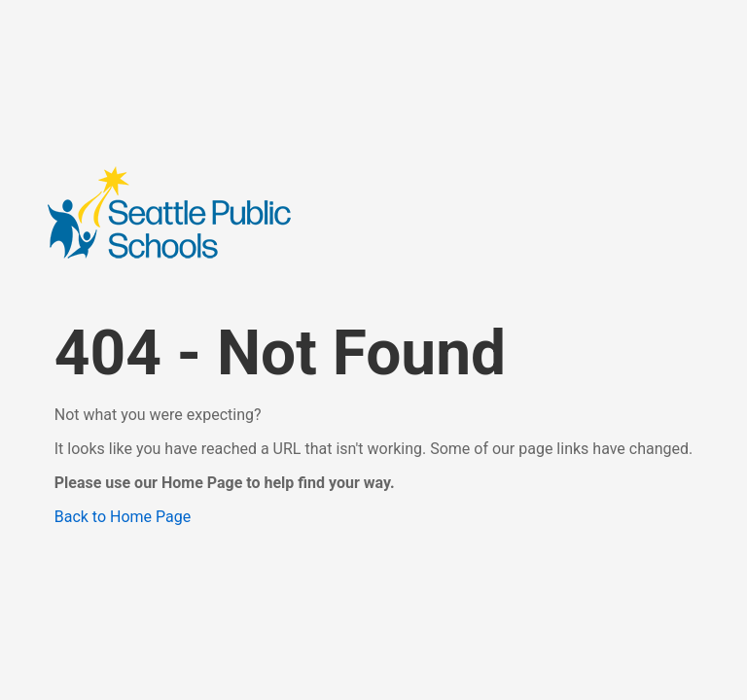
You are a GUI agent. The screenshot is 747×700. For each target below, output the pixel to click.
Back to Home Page (123, 517)
